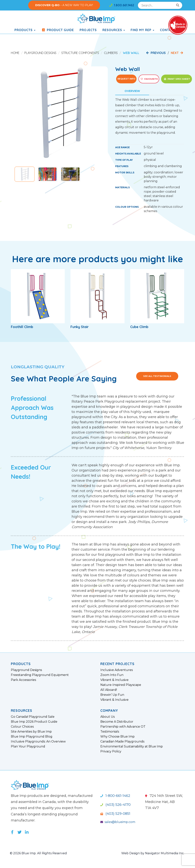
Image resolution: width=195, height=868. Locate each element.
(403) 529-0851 (115, 814)
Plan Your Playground (28, 747)
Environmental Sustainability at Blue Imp (132, 747)
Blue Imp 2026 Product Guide (34, 722)
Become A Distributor (117, 722)
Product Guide (58, 30)
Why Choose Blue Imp (117, 737)
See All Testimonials (157, 376)
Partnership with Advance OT (123, 727)
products (25, 30)
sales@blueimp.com (118, 822)
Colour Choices (22, 727)
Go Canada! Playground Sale (33, 717)
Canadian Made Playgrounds (122, 742)
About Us (107, 717)
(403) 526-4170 (115, 805)
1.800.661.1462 (122, 5)
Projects (88, 30)
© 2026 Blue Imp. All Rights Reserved (38, 853)
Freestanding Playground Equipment (40, 675)
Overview (132, 91)
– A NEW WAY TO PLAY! (64, 5)
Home (15, 53)
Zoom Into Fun (112, 675)
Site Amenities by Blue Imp (31, 732)
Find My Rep (142, 30)
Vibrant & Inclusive (114, 680)
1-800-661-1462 (115, 796)
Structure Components (80, 53)
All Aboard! (109, 690)
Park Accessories (23, 680)
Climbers (111, 53)
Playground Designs (40, 53)
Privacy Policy (111, 751)
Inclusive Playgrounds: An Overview (38, 742)
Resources (114, 30)
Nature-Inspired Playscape (121, 685)
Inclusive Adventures (117, 670)
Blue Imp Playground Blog (32, 737)
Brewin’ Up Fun (112, 695)
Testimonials (110, 732)
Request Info (126, 79)
